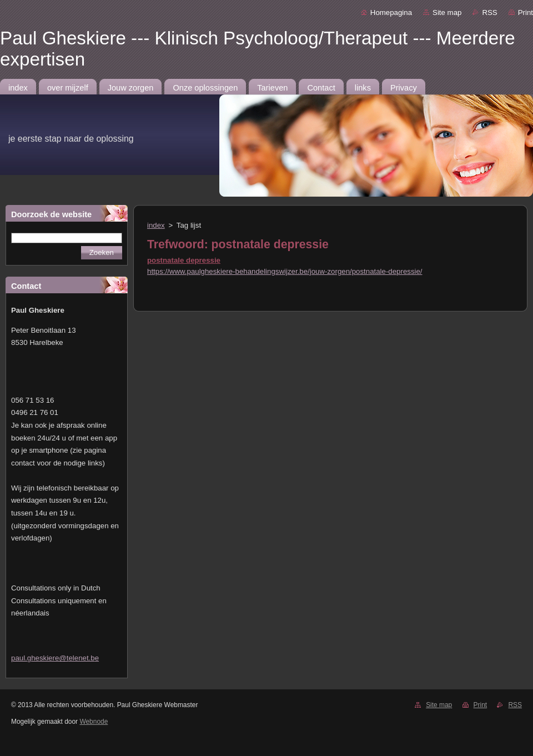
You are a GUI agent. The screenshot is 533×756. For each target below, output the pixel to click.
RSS (489, 12)
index (156, 225)
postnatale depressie (184, 260)
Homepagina (391, 12)
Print (526, 12)
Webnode (94, 722)
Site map (447, 12)
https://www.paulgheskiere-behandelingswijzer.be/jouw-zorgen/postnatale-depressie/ (285, 271)
